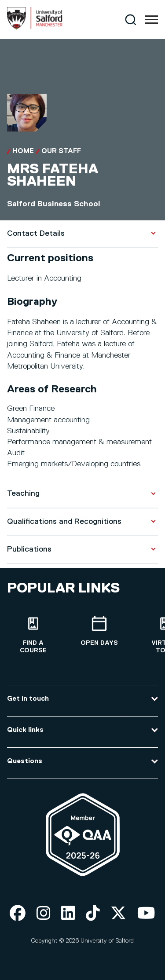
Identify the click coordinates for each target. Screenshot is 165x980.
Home (23, 151)
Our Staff (61, 151)
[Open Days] (99, 631)
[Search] (130, 20)
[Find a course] (33, 635)
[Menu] (151, 20)
